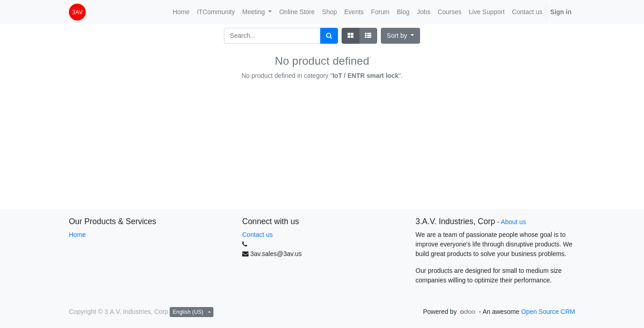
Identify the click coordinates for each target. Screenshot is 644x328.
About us (513, 222)
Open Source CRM (548, 312)
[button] (400, 36)
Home (77, 235)
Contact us (257, 235)
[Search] (329, 36)
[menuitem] (181, 12)
